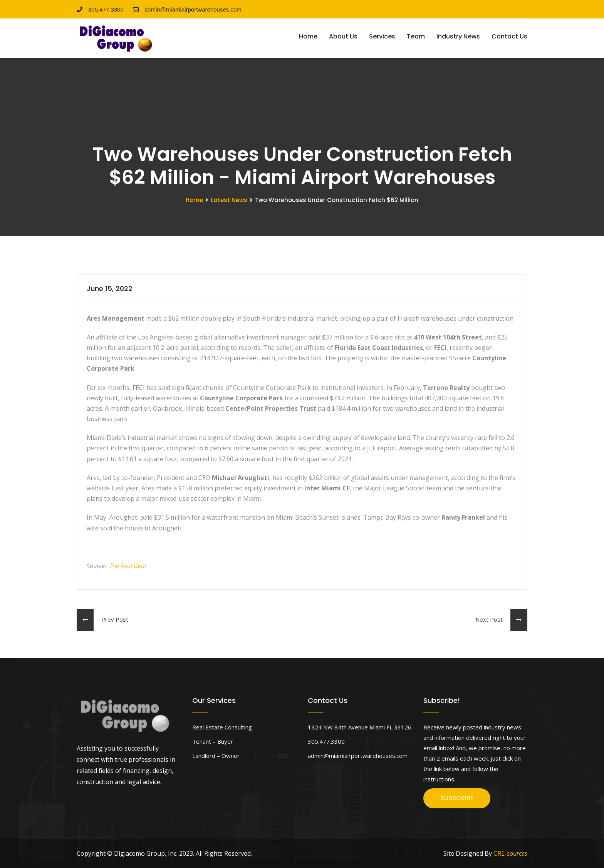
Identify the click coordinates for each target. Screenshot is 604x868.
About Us (343, 36)
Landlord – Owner (216, 756)
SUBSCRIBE (457, 798)
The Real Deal (128, 566)
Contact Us (509, 36)
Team (416, 36)
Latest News (229, 200)
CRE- (510, 853)
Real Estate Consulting (222, 727)
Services (382, 36)
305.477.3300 (100, 9)
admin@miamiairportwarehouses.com (187, 9)
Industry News (458, 36)
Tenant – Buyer (213, 741)
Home (308, 36)
